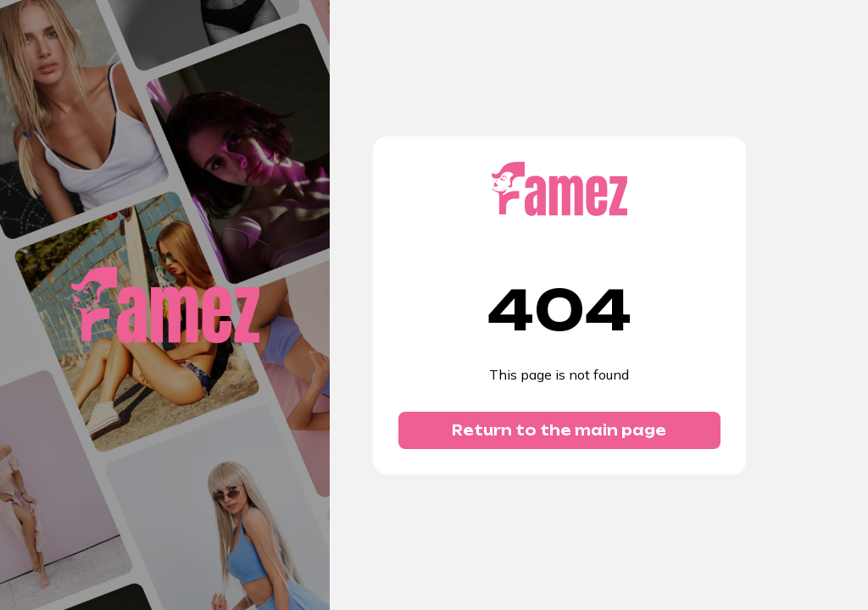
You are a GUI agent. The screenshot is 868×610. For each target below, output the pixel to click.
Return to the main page (559, 430)
